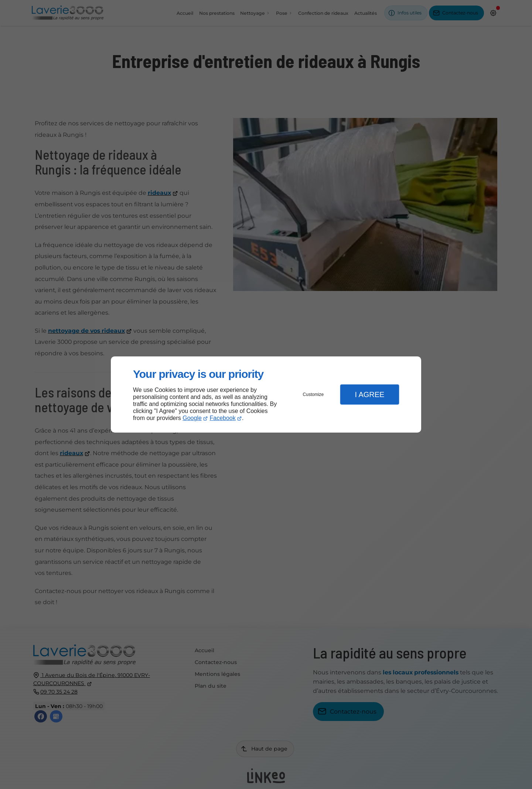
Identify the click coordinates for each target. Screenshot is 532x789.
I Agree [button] (369, 394)
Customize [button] (313, 394)
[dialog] (266, 395)
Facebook (223, 418)
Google (192, 418)
